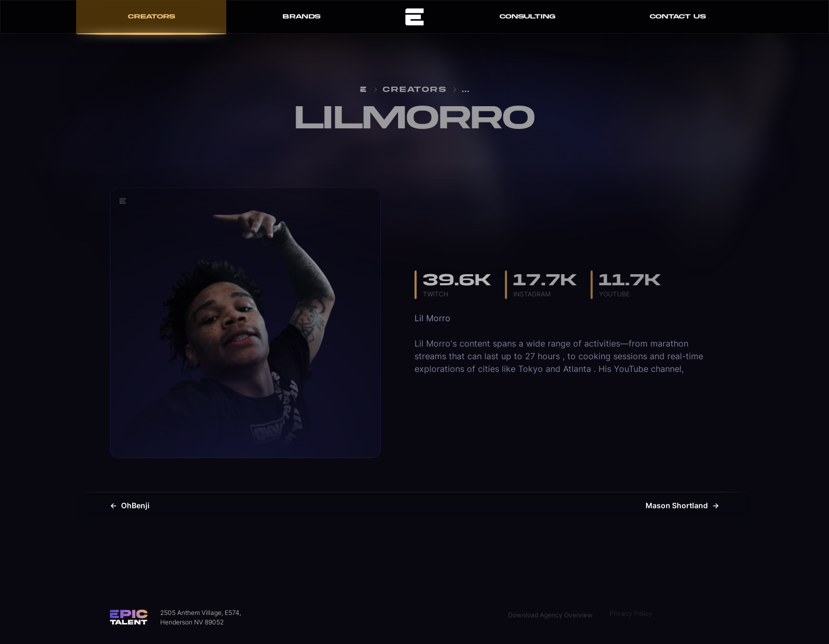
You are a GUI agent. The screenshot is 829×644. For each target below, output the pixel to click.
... (466, 90)
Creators (415, 90)
